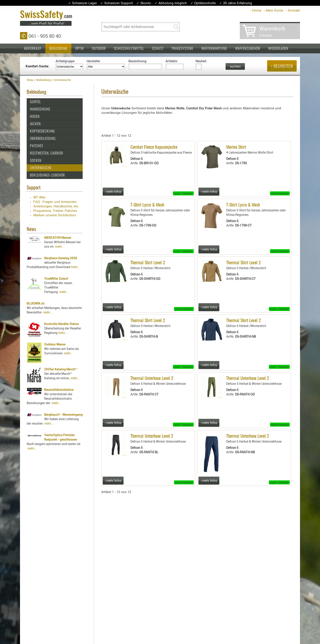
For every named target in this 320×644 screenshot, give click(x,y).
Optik (80, 49)
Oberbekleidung (43, 139)
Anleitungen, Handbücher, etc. (56, 206)
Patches (37, 146)
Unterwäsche (41, 168)
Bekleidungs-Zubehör (47, 175)
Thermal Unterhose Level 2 (152, 379)
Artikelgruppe (65, 61)
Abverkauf (33, 49)
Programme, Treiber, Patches (55, 211)
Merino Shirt (236, 147)
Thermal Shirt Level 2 (148, 263)
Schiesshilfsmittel (129, 49)
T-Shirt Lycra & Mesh (147, 205)
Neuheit (201, 61)
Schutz (158, 49)
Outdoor (99, 49)
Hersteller (93, 61)
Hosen (35, 117)
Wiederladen (278, 49)
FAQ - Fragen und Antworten (55, 202)
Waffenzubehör (248, 49)
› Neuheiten (282, 66)
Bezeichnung (137, 61)
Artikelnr (172, 61)
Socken (36, 161)
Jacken (35, 124)
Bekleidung (58, 49)
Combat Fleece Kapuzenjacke (154, 147)
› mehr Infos (113, 192)
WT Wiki (39, 197)
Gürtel (35, 102)
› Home (256, 10)
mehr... (60, 246)
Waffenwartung (214, 49)
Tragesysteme (182, 49)
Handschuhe (40, 109)
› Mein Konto (274, 10)
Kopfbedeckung (42, 131)
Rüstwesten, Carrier (47, 153)
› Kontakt (293, 10)
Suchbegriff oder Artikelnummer (129, 27)
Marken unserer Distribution (55, 215)
